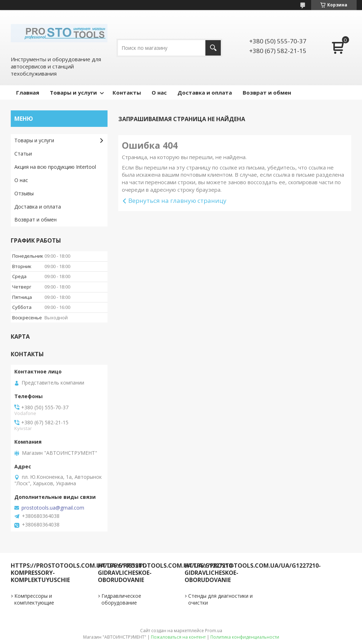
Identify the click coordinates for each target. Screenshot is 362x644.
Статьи (23, 154)
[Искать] (213, 48)
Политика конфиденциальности (245, 637)
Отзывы (24, 193)
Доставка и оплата (205, 92)
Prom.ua (214, 631)
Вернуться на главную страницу (177, 201)
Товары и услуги (73, 92)
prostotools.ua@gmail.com (53, 508)
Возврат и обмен (267, 92)
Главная (28, 92)
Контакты (127, 92)
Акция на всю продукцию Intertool (55, 167)
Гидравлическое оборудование (121, 599)
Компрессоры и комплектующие (34, 599)
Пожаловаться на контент (178, 637)
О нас (159, 92)
